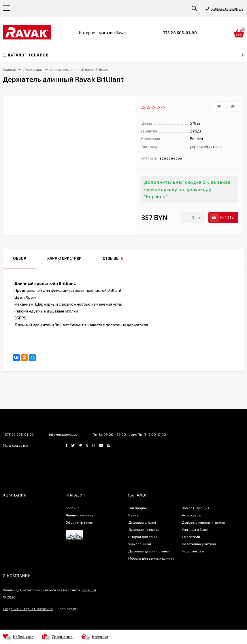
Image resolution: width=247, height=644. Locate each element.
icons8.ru (88, 590)
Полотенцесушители (199, 544)
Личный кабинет (79, 515)
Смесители (191, 537)
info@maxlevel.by (63, 434)
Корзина (73, 508)
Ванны (134, 515)
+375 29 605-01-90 (179, 33)
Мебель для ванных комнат (151, 558)
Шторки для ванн (143, 537)
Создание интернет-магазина (28, 609)
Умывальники (140, 544)
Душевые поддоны (144, 529)
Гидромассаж (193, 551)
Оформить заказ (79, 522)
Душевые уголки (142, 522)
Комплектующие (196, 508)
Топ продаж (138, 508)
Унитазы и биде (195, 529)
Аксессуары (192, 515)
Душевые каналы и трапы (203, 522)
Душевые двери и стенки (149, 551)
